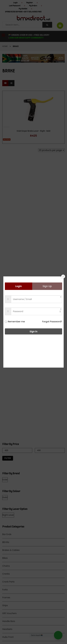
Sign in (33, 331)
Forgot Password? (52, 321)
